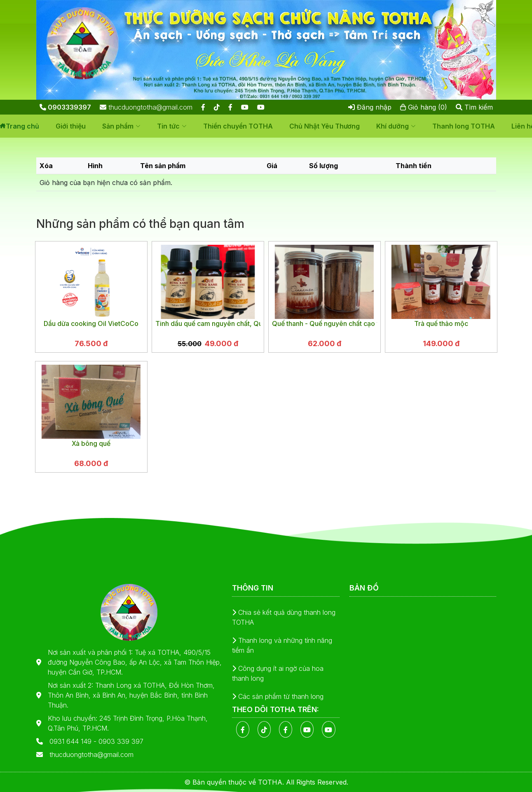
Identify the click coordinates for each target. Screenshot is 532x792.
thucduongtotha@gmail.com (146, 107)
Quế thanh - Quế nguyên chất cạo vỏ (325, 323)
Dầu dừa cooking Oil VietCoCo (91, 323)
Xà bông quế (91, 443)
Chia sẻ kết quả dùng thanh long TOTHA (284, 617)
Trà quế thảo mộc (441, 323)
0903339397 (65, 107)
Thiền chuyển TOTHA (238, 126)
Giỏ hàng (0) (424, 107)
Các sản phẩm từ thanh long (278, 696)
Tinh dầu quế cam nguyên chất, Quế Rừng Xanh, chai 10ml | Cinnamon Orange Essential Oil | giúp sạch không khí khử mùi (208, 323)
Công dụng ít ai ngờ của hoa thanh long (278, 673)
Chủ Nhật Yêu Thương (325, 126)
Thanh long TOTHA (464, 126)
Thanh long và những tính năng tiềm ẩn (282, 645)
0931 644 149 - (74, 741)
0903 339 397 (121, 741)
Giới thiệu (71, 126)
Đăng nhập (370, 107)
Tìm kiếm (474, 107)
